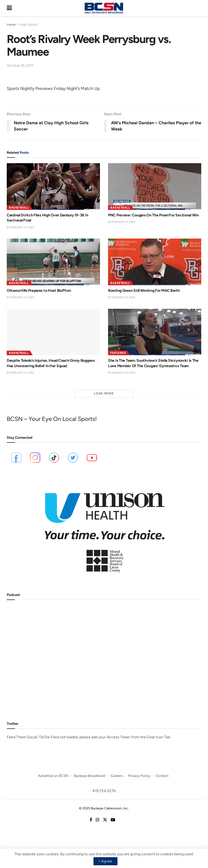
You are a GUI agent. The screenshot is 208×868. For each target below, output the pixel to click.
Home (11, 25)
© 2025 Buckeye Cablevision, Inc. (104, 808)
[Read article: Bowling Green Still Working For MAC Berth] (155, 262)
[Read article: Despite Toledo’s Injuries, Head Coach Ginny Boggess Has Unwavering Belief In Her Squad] (53, 332)
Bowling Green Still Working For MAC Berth (144, 291)
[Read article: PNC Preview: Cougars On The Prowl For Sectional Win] (155, 187)
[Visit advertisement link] (104, 529)
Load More (104, 393)
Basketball (19, 208)
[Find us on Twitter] (105, 820)
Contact (162, 776)
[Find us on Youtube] (113, 820)
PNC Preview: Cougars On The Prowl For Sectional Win (153, 215)
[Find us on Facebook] (91, 820)
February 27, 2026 (20, 227)
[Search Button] (199, 8)
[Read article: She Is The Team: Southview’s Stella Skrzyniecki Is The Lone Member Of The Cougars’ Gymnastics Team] (155, 332)
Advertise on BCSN (53, 776)
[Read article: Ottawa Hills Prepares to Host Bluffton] (53, 262)
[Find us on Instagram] (98, 820)
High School (29, 25)
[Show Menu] (9, 8)
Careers (117, 776)
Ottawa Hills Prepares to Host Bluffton (39, 291)
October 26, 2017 (20, 66)
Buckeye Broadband (90, 776)
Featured (118, 353)
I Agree (105, 861)
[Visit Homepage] (104, 8)
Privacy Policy (139, 776)
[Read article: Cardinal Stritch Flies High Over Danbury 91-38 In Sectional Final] (53, 187)
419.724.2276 (104, 791)
